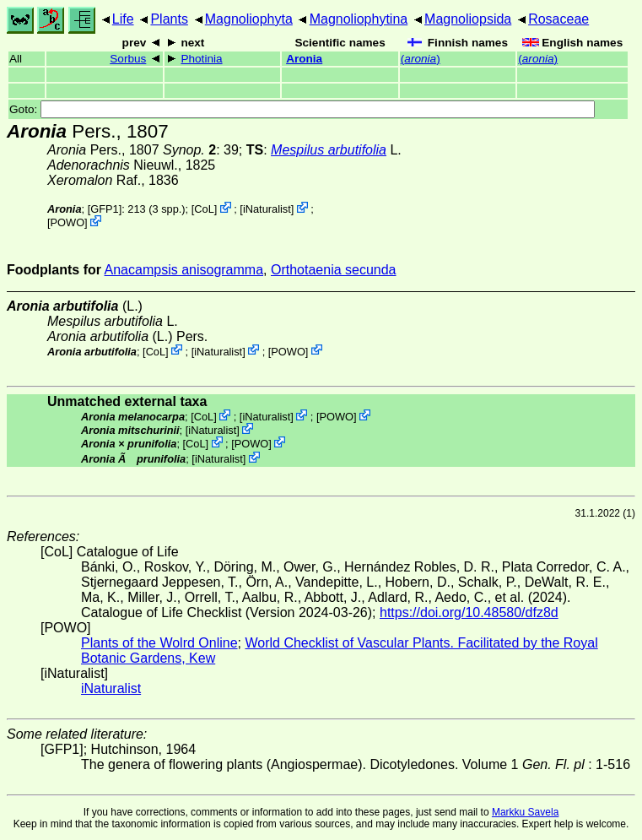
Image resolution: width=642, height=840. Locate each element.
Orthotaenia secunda (334, 270)
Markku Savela (525, 812)
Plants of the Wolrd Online (159, 643)
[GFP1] (105, 209)
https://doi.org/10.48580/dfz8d (469, 612)
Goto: (302, 109)
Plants (169, 19)
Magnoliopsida (468, 19)
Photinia (201, 59)
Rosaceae (558, 19)
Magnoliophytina (359, 19)
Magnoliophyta (249, 19)
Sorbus (128, 59)
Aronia (304, 59)
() (421, 59)
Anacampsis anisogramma (184, 270)
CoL (204, 209)
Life (123, 19)
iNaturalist (267, 209)
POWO (68, 222)
